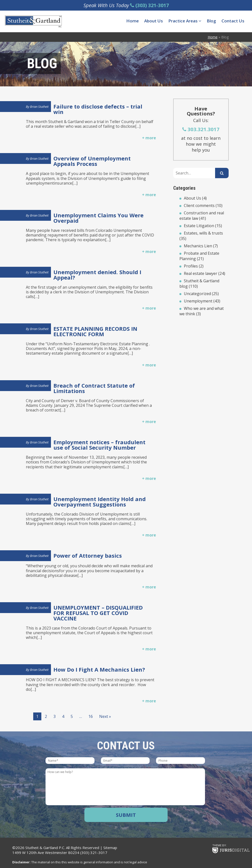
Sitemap (110, 848)
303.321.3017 (201, 129)
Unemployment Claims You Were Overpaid (98, 218)
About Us (154, 21)
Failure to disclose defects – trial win (98, 109)
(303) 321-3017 (94, 852)
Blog (211, 21)
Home (133, 21)
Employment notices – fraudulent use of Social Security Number (99, 445)
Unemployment (198, 301)
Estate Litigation (199, 226)
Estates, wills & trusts (203, 233)
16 (91, 716)
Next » (105, 716)
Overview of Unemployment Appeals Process (92, 161)
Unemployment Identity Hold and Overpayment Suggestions (100, 502)
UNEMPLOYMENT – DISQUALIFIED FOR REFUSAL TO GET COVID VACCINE (98, 613)
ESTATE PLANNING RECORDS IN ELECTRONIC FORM (95, 331)
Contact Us (233, 21)
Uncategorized (197, 294)
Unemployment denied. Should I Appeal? (97, 275)
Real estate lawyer (201, 273)
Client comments (199, 205)
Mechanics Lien (198, 246)
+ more (149, 138)
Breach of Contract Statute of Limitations (94, 388)
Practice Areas (185, 21)
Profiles (191, 266)
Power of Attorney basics (88, 555)
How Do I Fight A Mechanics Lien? (99, 669)
